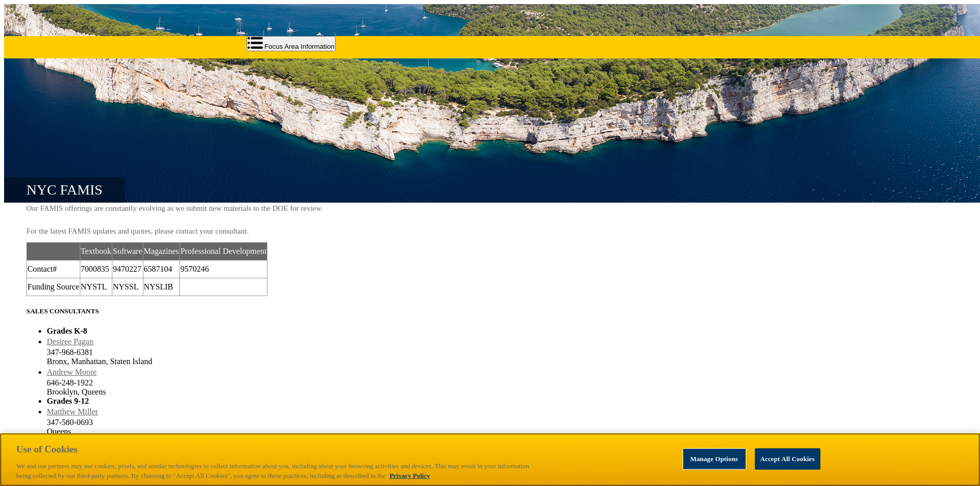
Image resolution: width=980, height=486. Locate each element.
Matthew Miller (72, 412)
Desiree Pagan (70, 342)
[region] (490, 460)
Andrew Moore (72, 372)
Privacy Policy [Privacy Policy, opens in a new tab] (410, 476)
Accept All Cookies (788, 459)
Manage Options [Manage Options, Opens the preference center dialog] (714, 459)
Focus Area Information (291, 44)
